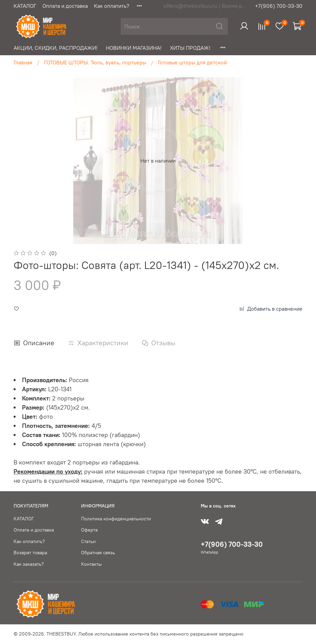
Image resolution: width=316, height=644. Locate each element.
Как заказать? (29, 564)
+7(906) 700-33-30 (279, 6)
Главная (23, 62)
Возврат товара (30, 553)
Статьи (88, 541)
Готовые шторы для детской (192, 62)
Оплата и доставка (65, 6)
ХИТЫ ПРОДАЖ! (190, 48)
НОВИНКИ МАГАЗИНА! (134, 48)
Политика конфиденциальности (116, 519)
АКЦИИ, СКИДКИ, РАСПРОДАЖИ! (56, 48)
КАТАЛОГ (25, 6)
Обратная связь (98, 553)
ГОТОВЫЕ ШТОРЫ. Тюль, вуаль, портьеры (95, 62)
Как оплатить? (112, 6)
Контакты (91, 564)
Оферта (89, 530)
